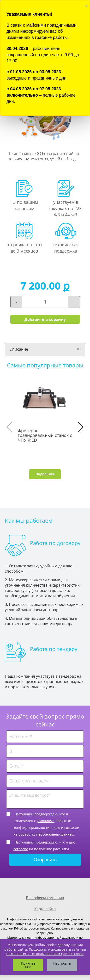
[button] (81, 427)
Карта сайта (45, 909)
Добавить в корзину (45, 319)
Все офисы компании (45, 898)
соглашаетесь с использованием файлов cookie (45, 954)
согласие (72, 828)
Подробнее (45, 474)
